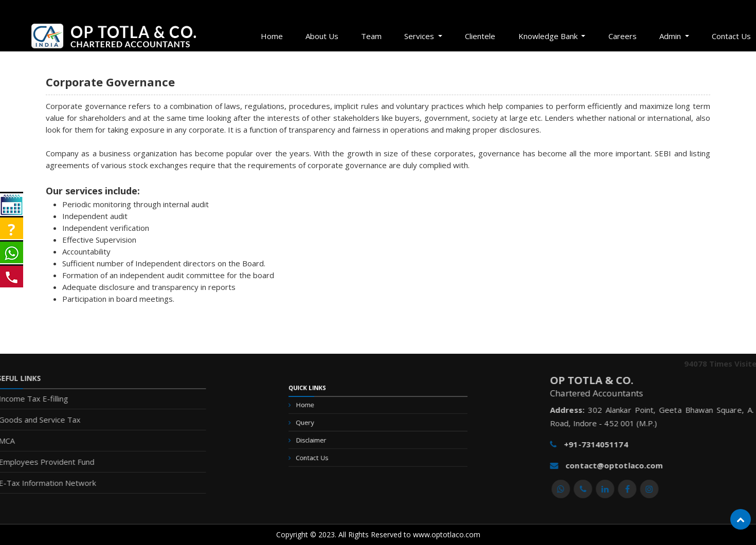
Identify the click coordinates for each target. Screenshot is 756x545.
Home (272, 36)
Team (371, 36)
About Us (322, 36)
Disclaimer (331, 439)
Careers (623, 36)
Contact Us (332, 451)
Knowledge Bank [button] (549, 36)
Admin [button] (671, 36)
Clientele (480, 36)
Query (327, 426)
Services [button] (420, 36)
